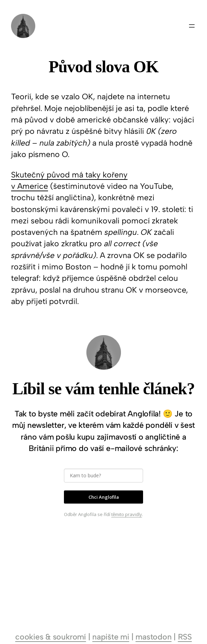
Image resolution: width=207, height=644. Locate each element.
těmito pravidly (127, 514)
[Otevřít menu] (192, 26)
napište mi (111, 637)
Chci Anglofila (104, 497)
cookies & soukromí (51, 637)
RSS (185, 637)
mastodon (153, 637)
